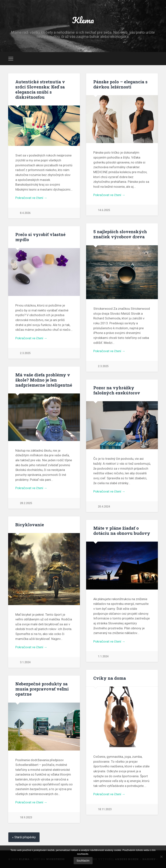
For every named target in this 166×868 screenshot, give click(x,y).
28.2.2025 (26, 503)
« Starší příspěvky (24, 837)
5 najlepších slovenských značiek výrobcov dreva (120, 234)
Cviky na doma (110, 678)
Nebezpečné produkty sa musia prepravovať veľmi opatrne (42, 689)
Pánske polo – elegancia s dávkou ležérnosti (120, 84)
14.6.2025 (104, 210)
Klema (83, 20)
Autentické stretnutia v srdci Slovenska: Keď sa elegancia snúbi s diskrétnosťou (40, 89)
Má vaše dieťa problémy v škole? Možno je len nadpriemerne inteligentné (44, 380)
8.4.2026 (25, 213)
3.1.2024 (25, 662)
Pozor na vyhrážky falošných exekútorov (117, 390)
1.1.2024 (103, 656)
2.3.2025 (103, 366)
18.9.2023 (26, 818)
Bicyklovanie (30, 525)
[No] (161, 857)
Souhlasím (83, 861)
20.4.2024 (104, 507)
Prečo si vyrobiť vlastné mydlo (40, 237)
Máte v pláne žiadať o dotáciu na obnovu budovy (122, 531)
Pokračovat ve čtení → (31, 198)
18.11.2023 (105, 809)
